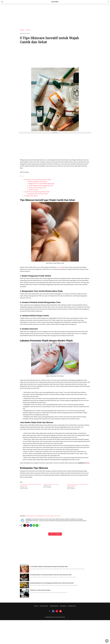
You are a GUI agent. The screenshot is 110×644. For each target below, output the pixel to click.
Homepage (22, 30)
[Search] (108, 2)
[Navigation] (2, 2)
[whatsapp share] (34, 525)
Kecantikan (28, 30)
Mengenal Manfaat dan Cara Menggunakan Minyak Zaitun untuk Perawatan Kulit (52, 583)
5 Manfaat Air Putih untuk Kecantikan (51, 484)
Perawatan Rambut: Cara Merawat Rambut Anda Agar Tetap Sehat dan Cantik (51, 575)
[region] (55, 16)
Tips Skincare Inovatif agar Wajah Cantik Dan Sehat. (38, 180)
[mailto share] (25, 525)
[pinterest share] (28, 525)
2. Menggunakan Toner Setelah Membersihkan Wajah (41, 184)
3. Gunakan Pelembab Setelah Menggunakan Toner (40, 186)
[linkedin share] (31, 525)
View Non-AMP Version (60, 617)
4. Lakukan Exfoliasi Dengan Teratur (37, 188)
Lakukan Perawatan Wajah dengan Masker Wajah (37, 192)
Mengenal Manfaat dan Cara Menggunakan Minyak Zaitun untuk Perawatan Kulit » (43, 516)
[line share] (37, 525)
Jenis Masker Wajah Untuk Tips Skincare (38, 194)
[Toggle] (23, 176)
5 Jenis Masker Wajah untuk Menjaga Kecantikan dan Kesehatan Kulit (49, 567)
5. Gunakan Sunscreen (33, 190)
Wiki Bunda (55, 2)
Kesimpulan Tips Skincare (31, 196)
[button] (55, 99)
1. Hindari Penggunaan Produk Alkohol (37, 182)
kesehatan (59, 267)
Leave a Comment (55, 534)
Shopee (88, 463)
